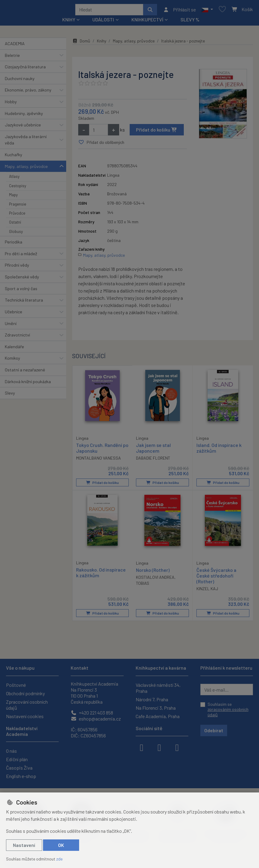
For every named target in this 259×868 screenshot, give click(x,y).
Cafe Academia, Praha (158, 716)
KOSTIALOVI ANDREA (155, 579)
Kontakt (80, 668)
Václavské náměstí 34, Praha (158, 688)
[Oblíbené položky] (222, 11)
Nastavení (24, 845)
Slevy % (190, 22)
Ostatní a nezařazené (25, 372)
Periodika (14, 244)
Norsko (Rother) (153, 572)
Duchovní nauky (20, 81)
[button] (207, 11)
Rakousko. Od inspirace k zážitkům (101, 574)
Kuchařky (14, 157)
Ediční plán (17, 759)
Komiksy (12, 360)
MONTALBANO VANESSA (99, 460)
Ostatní (15, 224)
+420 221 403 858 (92, 713)
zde (59, 859)
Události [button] (103, 22)
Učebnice (14, 314)
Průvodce (17, 215)
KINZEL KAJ (207, 591)
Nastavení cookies (25, 716)
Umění (11, 325)
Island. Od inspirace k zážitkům (219, 450)
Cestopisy (18, 188)
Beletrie (12, 57)
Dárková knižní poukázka (28, 384)
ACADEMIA (15, 46)
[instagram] (159, 747)
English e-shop (21, 776)
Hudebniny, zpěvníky (24, 115)
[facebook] (142, 747)
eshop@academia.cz (96, 719)
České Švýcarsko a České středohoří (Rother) (216, 577)
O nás (11, 751)
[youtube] (177, 747)
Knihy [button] (69, 22)
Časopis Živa (19, 768)
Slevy (10, 395)
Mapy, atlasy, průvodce (26, 168)
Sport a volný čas (21, 291)
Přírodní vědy (17, 267)
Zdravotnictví (17, 337)
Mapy (13, 197)
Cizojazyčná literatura (25, 69)
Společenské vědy (22, 279)
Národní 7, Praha (152, 699)
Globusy (16, 234)
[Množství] (99, 132)
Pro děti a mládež (21, 256)
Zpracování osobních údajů (27, 705)
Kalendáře (14, 349)
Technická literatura (24, 302)
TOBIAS (143, 585)
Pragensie (18, 206)
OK (61, 845)
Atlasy (14, 178)
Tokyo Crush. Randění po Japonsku (102, 450)
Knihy (102, 43)
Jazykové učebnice (23, 127)
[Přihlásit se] (179, 11)
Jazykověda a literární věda (26, 142)
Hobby (11, 104)
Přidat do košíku (157, 132)
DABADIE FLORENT (153, 460)
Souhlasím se (228, 709)
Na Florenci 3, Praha (156, 708)
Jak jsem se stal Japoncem (153, 450)
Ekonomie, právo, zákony (28, 92)
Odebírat (214, 730)
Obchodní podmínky (25, 693)
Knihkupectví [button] (147, 22)
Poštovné (16, 685)
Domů (81, 43)
